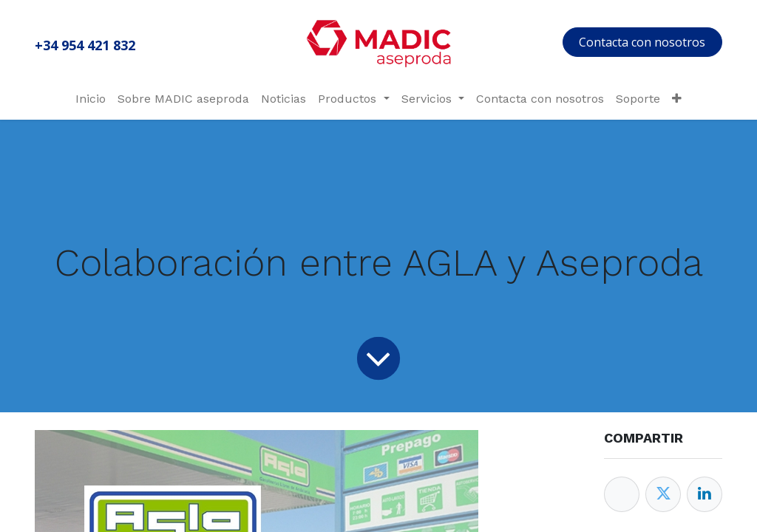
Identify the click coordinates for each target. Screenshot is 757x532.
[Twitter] (663, 494)
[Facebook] (622, 494)
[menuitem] (91, 99)
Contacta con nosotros (642, 42)
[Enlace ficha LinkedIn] (705, 494)
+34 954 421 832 (85, 45)
